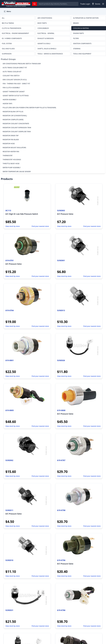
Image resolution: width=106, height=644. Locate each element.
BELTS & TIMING (8, 23)
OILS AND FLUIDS (8, 49)
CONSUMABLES (43, 28)
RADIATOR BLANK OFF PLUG (13, 112)
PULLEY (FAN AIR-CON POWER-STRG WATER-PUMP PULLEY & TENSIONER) (29, 108)
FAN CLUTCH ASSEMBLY (11, 88)
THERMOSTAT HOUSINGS (12, 160)
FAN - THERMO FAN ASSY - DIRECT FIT (16, 84)
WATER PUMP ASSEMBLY (12, 167)
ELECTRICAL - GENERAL (46, 33)
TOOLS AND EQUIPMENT (82, 54)
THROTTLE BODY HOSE (11, 163)
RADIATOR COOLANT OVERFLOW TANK (17, 132)
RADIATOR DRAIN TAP (11, 136)
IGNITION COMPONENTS (82, 43)
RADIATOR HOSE (9, 144)
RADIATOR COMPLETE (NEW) (13, 120)
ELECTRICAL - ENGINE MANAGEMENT (15, 33)
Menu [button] (7, 11)
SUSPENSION (7, 54)
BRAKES (76, 23)
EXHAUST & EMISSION (46, 38)
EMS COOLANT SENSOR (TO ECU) (15, 80)
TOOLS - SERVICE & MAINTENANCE (50, 54)
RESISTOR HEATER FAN (11, 152)
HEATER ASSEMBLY (10, 100)
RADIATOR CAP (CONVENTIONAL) (15, 116)
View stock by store (13, 226)
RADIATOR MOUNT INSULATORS (14, 148)
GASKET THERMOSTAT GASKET (14, 92)
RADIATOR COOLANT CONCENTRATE (16, 124)
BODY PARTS (42, 23)
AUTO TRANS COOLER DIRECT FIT (15, 68)
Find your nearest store (40, 226)
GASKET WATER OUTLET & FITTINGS (16, 96)
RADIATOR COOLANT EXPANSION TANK (17, 128)
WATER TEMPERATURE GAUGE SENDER (17, 171)
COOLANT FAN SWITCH (11, 76)
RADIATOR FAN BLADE (11, 140)
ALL (3, 18)
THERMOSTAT (8, 156)
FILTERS (76, 38)
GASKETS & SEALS (44, 43)
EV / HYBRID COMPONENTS (12, 38)
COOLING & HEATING (81, 28)
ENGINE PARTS (79, 33)
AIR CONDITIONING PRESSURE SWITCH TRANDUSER (22, 64)
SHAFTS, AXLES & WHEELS (47, 49)
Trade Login (85, 4)
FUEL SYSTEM (7, 43)
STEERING (77, 49)
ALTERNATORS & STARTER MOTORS (86, 18)
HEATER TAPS (7, 104)
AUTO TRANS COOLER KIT (12, 72)
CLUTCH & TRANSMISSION (12, 28)
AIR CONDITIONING (45, 18)
